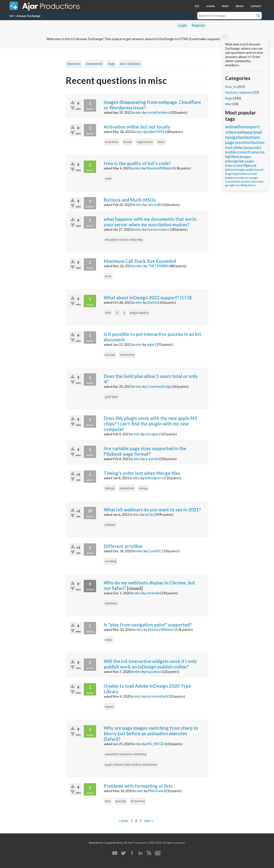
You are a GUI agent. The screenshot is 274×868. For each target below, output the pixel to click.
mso (239, 142)
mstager (152, 434)
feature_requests (239, 92)
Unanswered (94, 64)
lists (108, 801)
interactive (127, 355)
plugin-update (139, 313)
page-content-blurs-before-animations (131, 765)
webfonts (111, 603)
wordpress (242, 178)
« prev (124, 821)
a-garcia (152, 459)
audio (249, 170)
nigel (151, 344)
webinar (110, 525)
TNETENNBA (158, 266)
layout (259, 170)
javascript (252, 147)
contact (256, 6)
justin (149, 514)
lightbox (232, 157)
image (240, 170)
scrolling (111, 561)
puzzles (110, 355)
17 (117, 313)
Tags (111, 64)
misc (139, 112)
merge (143, 488)
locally (127, 142)
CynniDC (155, 551)
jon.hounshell (156, 696)
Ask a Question (130, 64)
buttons (253, 137)
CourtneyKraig (159, 386)
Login (182, 25)
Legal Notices (114, 843)
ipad (257, 132)
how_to (231, 87)
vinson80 (154, 205)
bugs (229, 98)
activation (112, 142)
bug (228, 174)
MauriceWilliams (159, 168)
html (247, 142)
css (262, 152)
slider (238, 147)
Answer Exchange (29, 16)
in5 (197, 6)
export (109, 707)
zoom (242, 152)
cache (245, 181)
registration (145, 142)
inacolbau (153, 672)
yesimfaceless (158, 112)
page (230, 142)
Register (198, 25)
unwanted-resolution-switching (126, 754)
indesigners (154, 478)
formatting (138, 801)
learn (225, 6)
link (242, 161)
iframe (253, 152)
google (230, 185)
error (108, 276)
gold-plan (111, 397)
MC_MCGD (156, 744)
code (108, 178)
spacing (121, 801)
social (252, 174)
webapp (245, 132)
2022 (108, 313)
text (229, 147)
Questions (74, 64)
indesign (232, 161)
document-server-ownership (124, 240)
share (252, 185)
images (246, 157)
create (211, 6)
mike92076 (156, 132)
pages (230, 178)
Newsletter (96, 843)
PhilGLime (156, 791)
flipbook (250, 165)
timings (110, 488)
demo (161, 142)
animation (235, 127)
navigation (235, 137)
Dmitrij (152, 302)
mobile (231, 152)
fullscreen (257, 181)
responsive (239, 174)
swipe (249, 161)
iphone (230, 170)
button (258, 142)
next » (149, 821)
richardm (153, 593)
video (109, 640)
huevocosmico (158, 229)
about (240, 6)
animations (127, 488)
